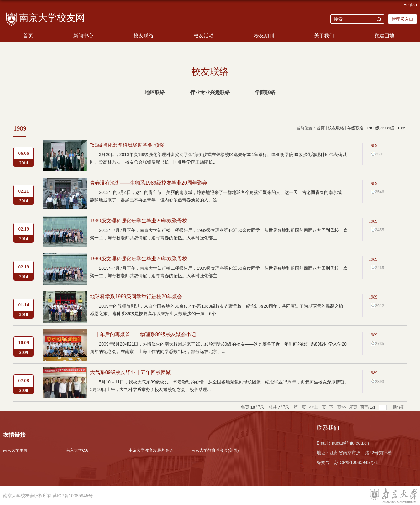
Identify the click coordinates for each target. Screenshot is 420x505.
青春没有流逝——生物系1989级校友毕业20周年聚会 (148, 183)
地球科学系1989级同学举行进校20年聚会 (136, 297)
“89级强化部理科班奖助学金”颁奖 (127, 145)
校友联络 (144, 36)
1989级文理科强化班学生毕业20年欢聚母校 (138, 221)
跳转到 (400, 407)
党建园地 (384, 36)
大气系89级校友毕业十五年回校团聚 (130, 372)
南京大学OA (77, 450)
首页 (28, 36)
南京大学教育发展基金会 (151, 450)
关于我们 (324, 36)
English (410, 5)
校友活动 (204, 36)
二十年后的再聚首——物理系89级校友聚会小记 (143, 334)
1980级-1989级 (381, 128)
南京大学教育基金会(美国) (215, 450)
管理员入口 (402, 19)
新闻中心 (83, 36)
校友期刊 (264, 36)
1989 (402, 128)
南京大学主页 (15, 450)
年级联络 (355, 128)
